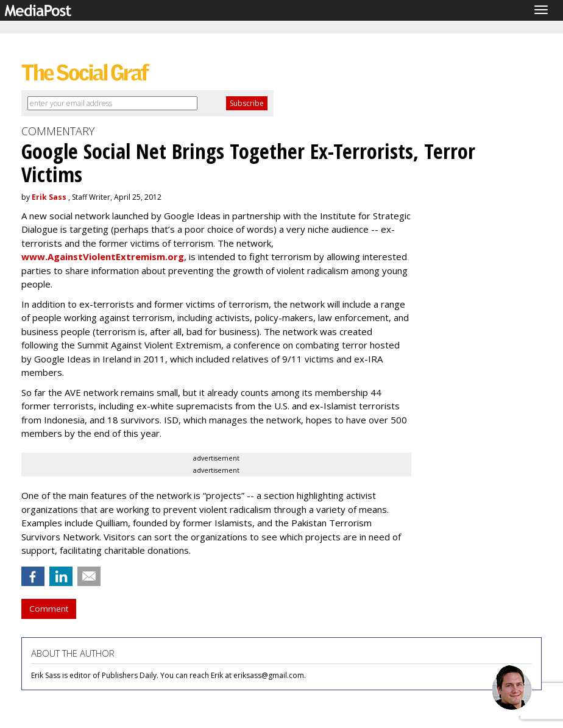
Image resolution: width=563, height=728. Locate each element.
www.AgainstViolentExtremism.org (103, 256)
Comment (49, 609)
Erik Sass (49, 197)
